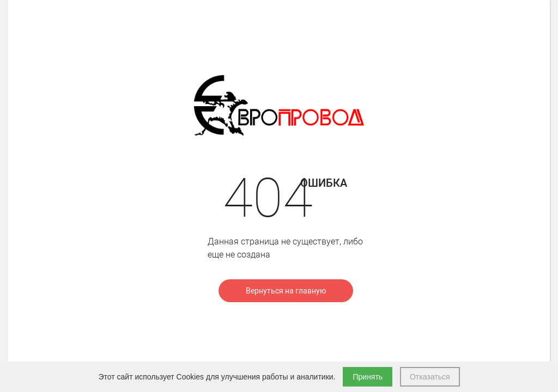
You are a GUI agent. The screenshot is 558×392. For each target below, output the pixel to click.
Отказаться (430, 377)
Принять (368, 377)
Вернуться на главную (286, 291)
